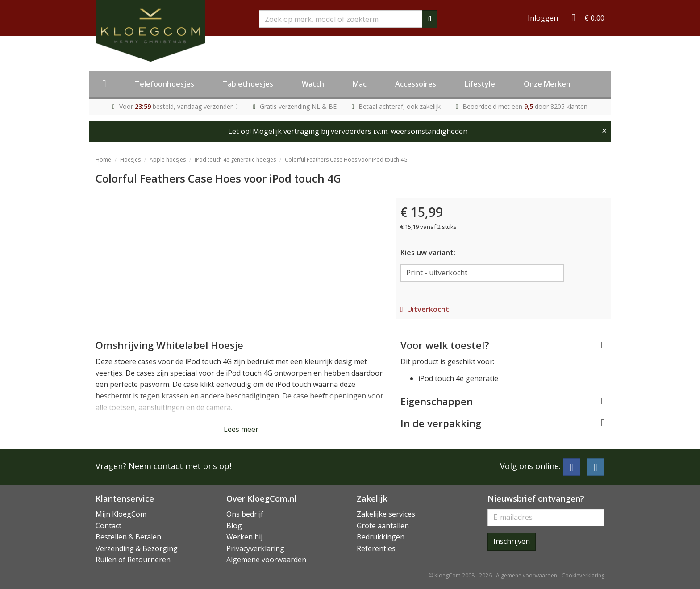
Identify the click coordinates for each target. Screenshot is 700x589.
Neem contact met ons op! (180, 466)
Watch (313, 84)
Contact (108, 526)
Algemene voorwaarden (266, 560)
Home (103, 160)
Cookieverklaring (583, 575)
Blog (234, 526)
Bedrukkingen (381, 537)
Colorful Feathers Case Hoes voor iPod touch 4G (346, 160)
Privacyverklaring (255, 548)
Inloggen (543, 18)
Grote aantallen (383, 526)
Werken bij (244, 537)
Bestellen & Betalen (128, 537)
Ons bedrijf (245, 514)
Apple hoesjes (168, 160)
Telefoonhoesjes (165, 84)
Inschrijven (512, 541)
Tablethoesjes (248, 84)
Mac (360, 84)
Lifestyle (480, 84)
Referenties (376, 548)
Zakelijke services (386, 514)
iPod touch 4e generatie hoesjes (235, 160)
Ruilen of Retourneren (133, 560)
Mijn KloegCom (121, 514)
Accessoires (416, 84)
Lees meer (241, 429)
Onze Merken (547, 84)
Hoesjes (130, 160)
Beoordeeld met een (525, 106)
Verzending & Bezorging (137, 548)
